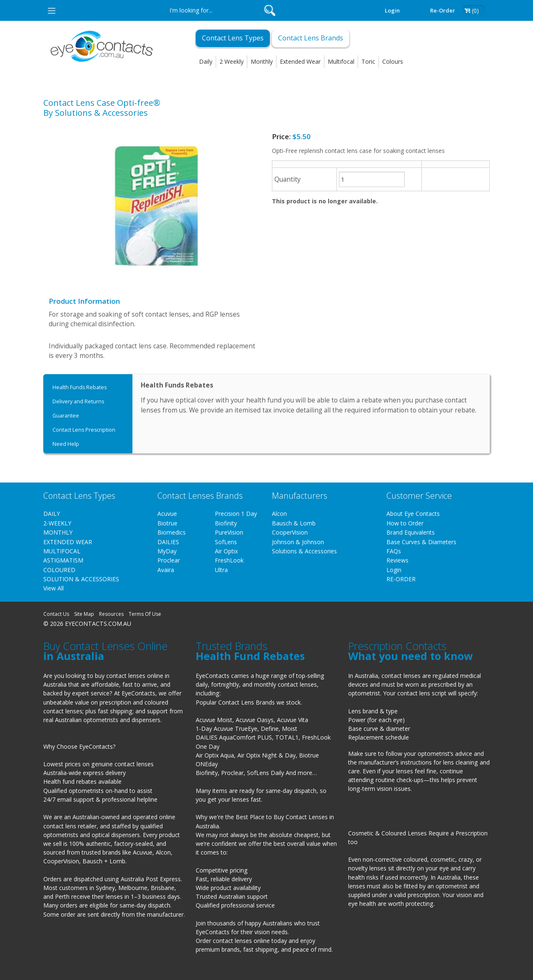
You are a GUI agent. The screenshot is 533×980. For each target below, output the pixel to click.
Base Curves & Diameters (421, 542)
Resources (111, 614)
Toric (368, 61)
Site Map (84, 614)
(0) (475, 11)
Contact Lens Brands (311, 38)
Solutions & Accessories (304, 551)
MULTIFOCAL (62, 551)
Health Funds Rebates (80, 387)
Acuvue (167, 514)
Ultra (221, 570)
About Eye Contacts (413, 514)
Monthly (262, 61)
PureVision (229, 532)
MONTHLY (58, 532)
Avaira (166, 570)
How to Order (405, 523)
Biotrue (167, 523)
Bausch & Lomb (294, 523)
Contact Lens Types (233, 38)
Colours (393, 61)
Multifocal (341, 61)
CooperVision (290, 532)
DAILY (52, 514)
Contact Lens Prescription (84, 430)
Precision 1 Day (236, 514)
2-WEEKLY (57, 523)
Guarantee (66, 416)
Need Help (66, 444)
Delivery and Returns (78, 401)
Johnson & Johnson (298, 542)
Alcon (279, 514)
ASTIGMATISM (63, 560)
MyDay (167, 551)
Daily (206, 61)
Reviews (397, 560)
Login (392, 10)
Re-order (443, 10)
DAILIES (168, 542)
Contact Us (56, 614)
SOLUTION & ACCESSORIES (81, 579)
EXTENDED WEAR (68, 542)
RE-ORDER (401, 579)
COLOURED (59, 570)
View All (54, 588)
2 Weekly (232, 61)
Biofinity (226, 523)
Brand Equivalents (411, 532)
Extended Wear (300, 61)
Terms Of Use (145, 614)
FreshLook (229, 560)
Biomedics (172, 532)
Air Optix (226, 551)
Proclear (169, 560)
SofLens (226, 542)
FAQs (394, 551)
